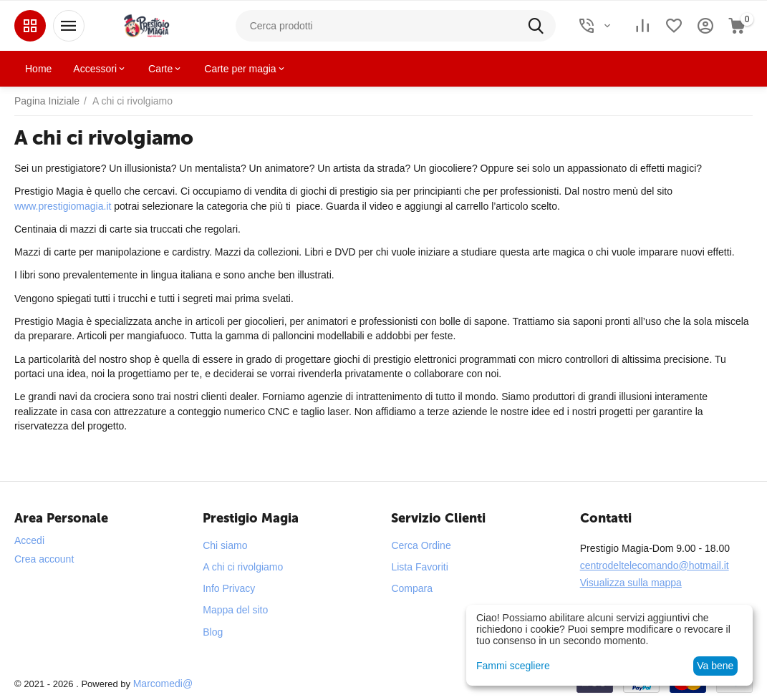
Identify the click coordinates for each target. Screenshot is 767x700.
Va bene (715, 666)
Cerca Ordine (421, 545)
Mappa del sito (235, 610)
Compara (412, 588)
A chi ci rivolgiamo (243, 567)
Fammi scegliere (513, 666)
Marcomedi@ (163, 684)
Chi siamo (225, 545)
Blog (213, 632)
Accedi (29, 540)
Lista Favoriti (419, 567)
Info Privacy (229, 588)
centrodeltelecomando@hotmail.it (655, 565)
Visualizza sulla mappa (631, 583)
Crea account (44, 559)
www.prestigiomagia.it (63, 206)
